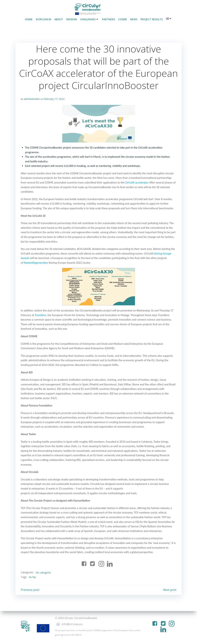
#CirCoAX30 (43, 19)
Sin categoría (43, 572)
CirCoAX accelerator (136, 182)
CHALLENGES (89, 19)
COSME (123, 19)
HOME (29, 19)
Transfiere (40, 315)
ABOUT (59, 19)
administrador (32, 99)
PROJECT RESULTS (152, 19)
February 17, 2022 (54, 99)
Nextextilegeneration (36, 263)
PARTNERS (109, 19)
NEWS (134, 19)
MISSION (72, 19)
